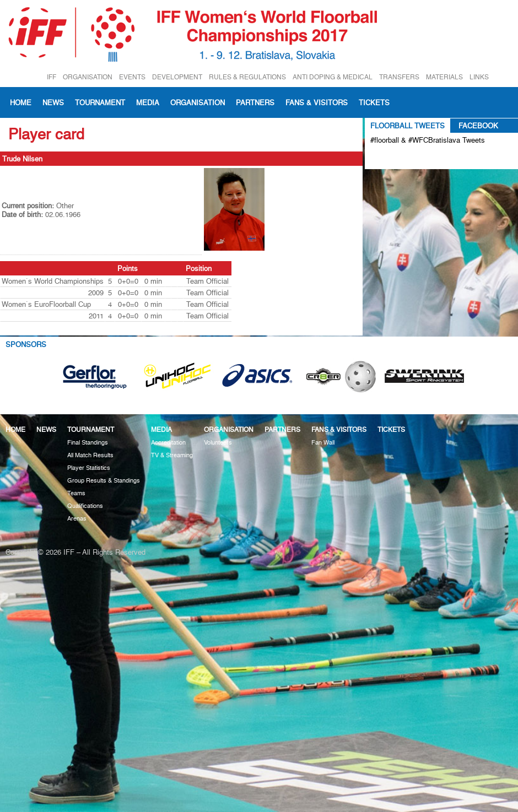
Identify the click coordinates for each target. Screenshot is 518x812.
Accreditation (168, 443)
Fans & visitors (317, 102)
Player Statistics (89, 468)
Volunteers (218, 443)
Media (148, 102)
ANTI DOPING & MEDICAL (333, 77)
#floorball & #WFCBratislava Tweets (428, 140)
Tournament (100, 102)
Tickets (374, 102)
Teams (76, 493)
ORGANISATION (88, 77)
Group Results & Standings (104, 481)
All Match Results (90, 455)
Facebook (478, 126)
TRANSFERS (399, 77)
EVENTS (132, 77)
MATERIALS (444, 77)
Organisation (198, 102)
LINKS (479, 77)
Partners (255, 102)
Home (21, 102)
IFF (52, 77)
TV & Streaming (172, 455)
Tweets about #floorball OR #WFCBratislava (418, 158)
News (53, 102)
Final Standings (88, 443)
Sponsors (26, 344)
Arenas (77, 519)
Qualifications (85, 506)
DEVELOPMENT (177, 77)
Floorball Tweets (408, 126)
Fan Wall (323, 443)
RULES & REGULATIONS (247, 77)
